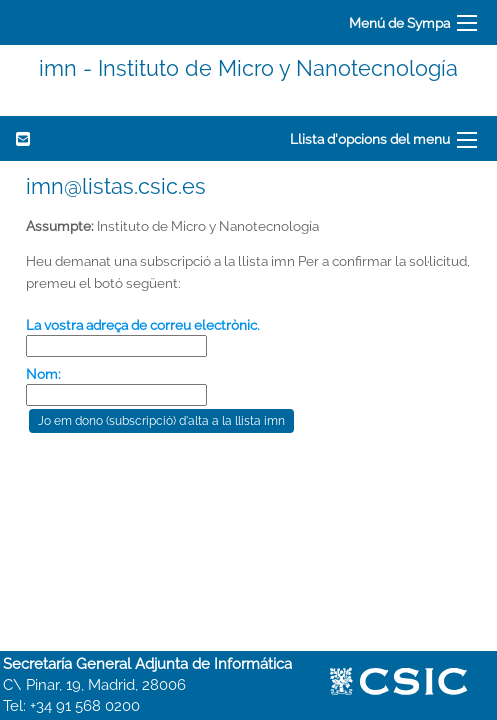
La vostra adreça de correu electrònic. (143, 325)
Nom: (43, 374)
